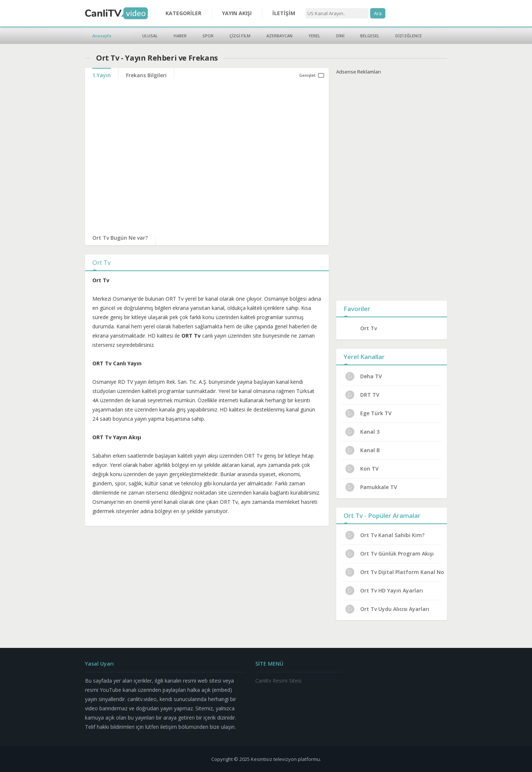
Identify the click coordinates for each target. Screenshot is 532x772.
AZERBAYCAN (279, 36)
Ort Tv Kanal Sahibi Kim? (385, 535)
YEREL (314, 36)
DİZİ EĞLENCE (409, 36)
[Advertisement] (392, 186)
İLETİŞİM (284, 13)
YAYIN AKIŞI (237, 13)
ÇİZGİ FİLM (240, 36)
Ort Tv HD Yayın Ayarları (384, 591)
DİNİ (340, 36)
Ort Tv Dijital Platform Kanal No (395, 572)
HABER (180, 36)
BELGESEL (370, 36)
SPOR (208, 36)
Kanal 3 (362, 432)
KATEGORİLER (183, 13)
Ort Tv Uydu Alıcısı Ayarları (387, 609)
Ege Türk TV (369, 413)
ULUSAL (150, 36)
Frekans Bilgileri (146, 75)
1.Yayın (102, 75)
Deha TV (364, 376)
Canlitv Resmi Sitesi (278, 681)
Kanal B (363, 450)
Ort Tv (369, 328)
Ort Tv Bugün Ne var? (120, 238)
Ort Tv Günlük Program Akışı (390, 554)
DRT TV (362, 395)
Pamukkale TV (371, 487)
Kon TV (362, 469)
